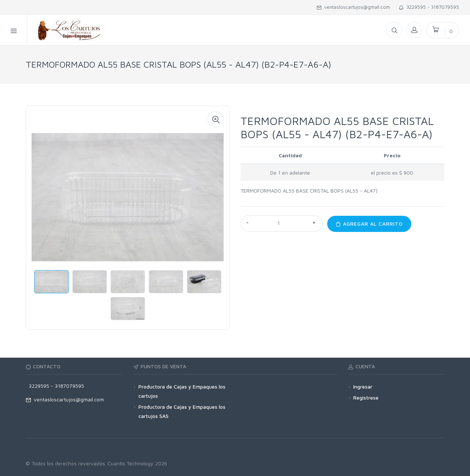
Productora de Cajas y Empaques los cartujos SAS (182, 411)
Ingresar (363, 386)
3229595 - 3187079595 (429, 7)
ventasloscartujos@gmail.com (353, 7)
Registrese (366, 398)
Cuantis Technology (131, 463)
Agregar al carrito (369, 224)
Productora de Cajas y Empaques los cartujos (182, 391)
